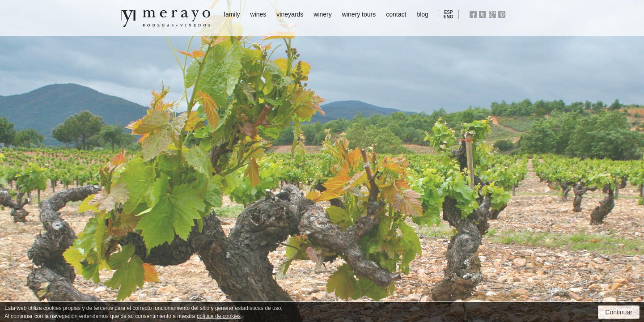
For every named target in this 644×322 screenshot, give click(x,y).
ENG (449, 17)
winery (322, 14)
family (232, 14)
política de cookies (219, 316)
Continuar (619, 312)
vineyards (290, 14)
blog (422, 14)
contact (396, 14)
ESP (449, 12)
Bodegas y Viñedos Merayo (165, 19)
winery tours (359, 14)
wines (258, 14)
